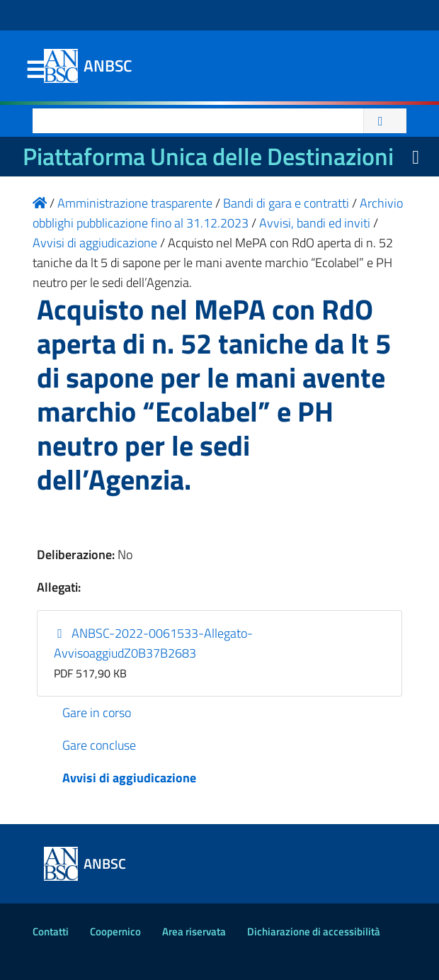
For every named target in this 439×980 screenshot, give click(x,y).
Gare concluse (99, 745)
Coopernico (115, 931)
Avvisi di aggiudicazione (129, 778)
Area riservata (194, 931)
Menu (35, 70)
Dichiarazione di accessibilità (314, 931)
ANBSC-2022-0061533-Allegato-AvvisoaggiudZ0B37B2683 (154, 643)
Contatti (51, 931)
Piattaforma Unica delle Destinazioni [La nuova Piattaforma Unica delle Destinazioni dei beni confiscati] (208, 156)
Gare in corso (97, 713)
